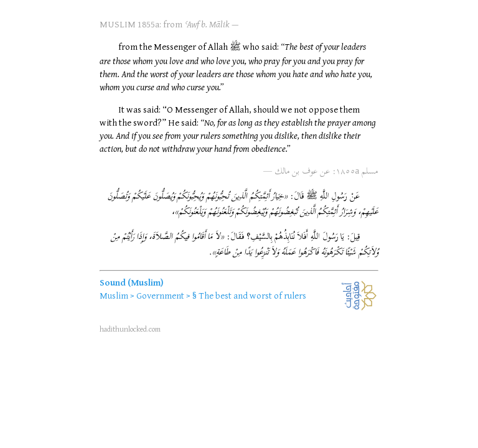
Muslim (114, 295)
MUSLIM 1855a (129, 24)
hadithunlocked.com (130, 329)
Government (160, 295)
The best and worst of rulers (252, 295)
